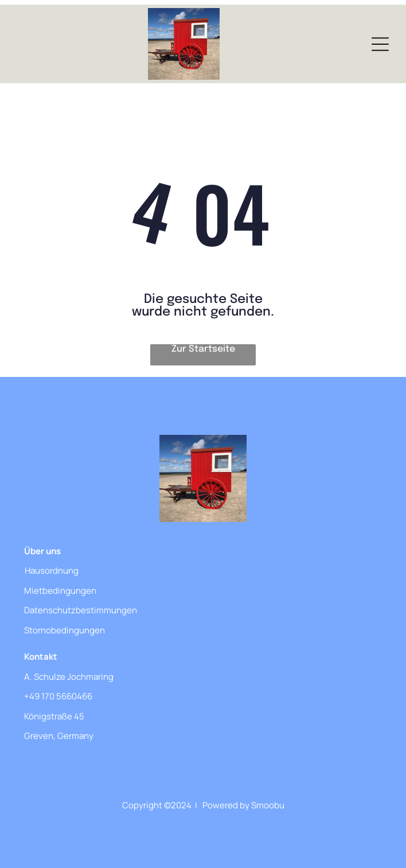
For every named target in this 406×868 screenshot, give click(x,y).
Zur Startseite (203, 349)
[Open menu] (380, 44)
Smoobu (268, 805)
